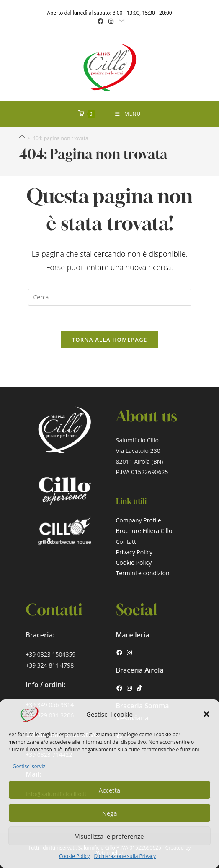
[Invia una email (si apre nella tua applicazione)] (120, 21)
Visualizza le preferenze (110, 836)
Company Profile (139, 520)
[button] (206, 714)
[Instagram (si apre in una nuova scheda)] (111, 21)
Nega (109, 813)
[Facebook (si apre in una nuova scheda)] (100, 21)
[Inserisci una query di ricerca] (110, 297)
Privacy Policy (134, 552)
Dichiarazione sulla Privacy (125, 856)
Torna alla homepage (110, 340)
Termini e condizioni (144, 573)
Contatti (127, 542)
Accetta (109, 790)
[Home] (22, 138)
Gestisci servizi (30, 766)
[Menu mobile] (128, 114)
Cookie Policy (74, 856)
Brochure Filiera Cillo (144, 531)
